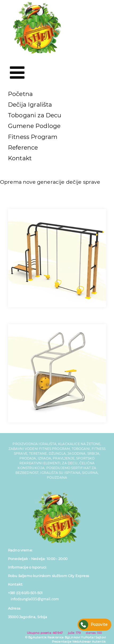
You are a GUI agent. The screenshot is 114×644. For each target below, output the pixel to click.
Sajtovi (101, 637)
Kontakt (20, 158)
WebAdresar (82, 642)
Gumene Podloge (34, 126)
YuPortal (88, 637)
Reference (23, 148)
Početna (20, 94)
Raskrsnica (56, 637)
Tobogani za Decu (35, 115)
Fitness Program (33, 137)
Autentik (99, 642)
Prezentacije (62, 642)
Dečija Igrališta (30, 105)
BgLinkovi (72, 637)
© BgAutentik (36, 637)
